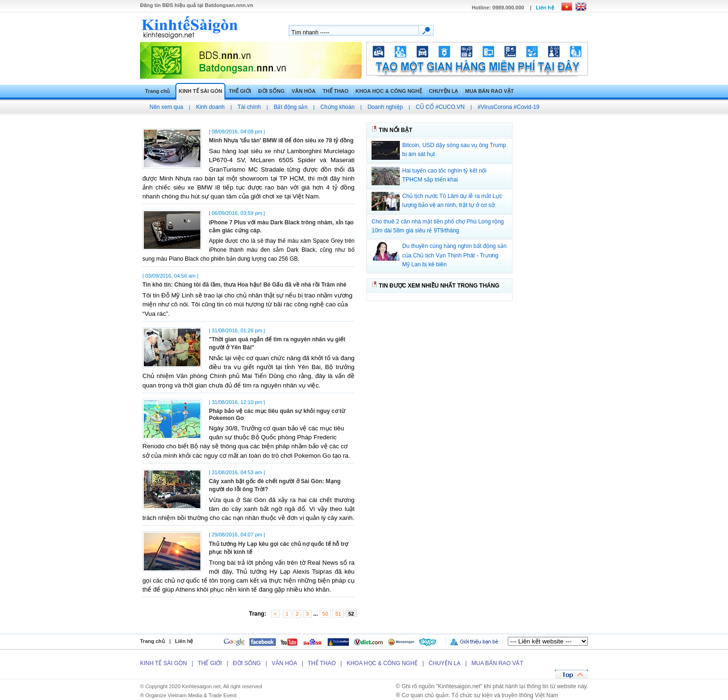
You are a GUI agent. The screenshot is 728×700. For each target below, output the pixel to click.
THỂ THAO (335, 91)
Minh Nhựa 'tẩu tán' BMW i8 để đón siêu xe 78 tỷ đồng (281, 140)
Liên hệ (545, 8)
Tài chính (249, 107)
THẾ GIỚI (240, 91)
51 (338, 614)
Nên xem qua (166, 107)
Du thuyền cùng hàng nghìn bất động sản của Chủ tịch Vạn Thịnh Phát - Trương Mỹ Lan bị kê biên (454, 255)
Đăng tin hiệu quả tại (197, 5)
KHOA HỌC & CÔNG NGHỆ (389, 91)
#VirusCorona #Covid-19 (509, 107)
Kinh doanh (211, 107)
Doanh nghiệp (385, 107)
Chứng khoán (337, 107)
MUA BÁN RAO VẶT (489, 91)
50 (325, 614)
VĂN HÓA (303, 91)
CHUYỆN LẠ (444, 91)
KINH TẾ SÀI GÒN (200, 91)
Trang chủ (158, 91)
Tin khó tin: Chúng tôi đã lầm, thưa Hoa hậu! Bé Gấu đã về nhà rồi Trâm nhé (244, 285)
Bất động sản (290, 107)
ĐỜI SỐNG (272, 91)
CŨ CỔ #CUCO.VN (440, 107)
